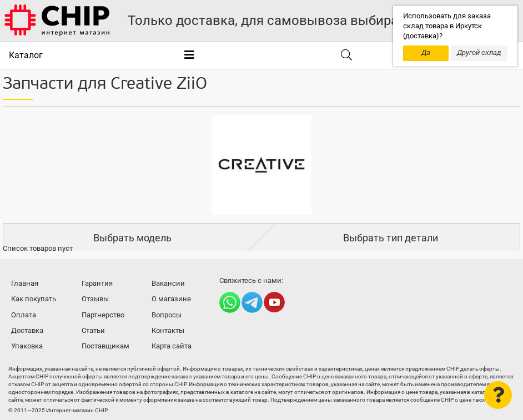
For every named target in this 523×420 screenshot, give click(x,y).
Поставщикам (105, 346)
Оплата (24, 315)
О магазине (171, 299)
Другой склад (479, 52)
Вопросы (167, 315)
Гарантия (97, 283)
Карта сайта (172, 346)
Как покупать (34, 299)
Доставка (27, 330)
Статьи (93, 330)
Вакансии (168, 283)
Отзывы (95, 299)
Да (426, 52)
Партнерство (103, 315)
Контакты (168, 330)
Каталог (26, 55)
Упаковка (27, 346)
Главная (25, 283)
